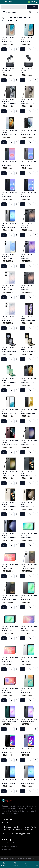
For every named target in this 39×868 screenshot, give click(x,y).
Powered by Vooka (9, 858)
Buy (4, 49)
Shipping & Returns (9, 846)
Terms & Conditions (9, 843)
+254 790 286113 (7, 2)
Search (32, 7)
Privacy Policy (7, 850)
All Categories (9, 12)
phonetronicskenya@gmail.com (16, 834)
